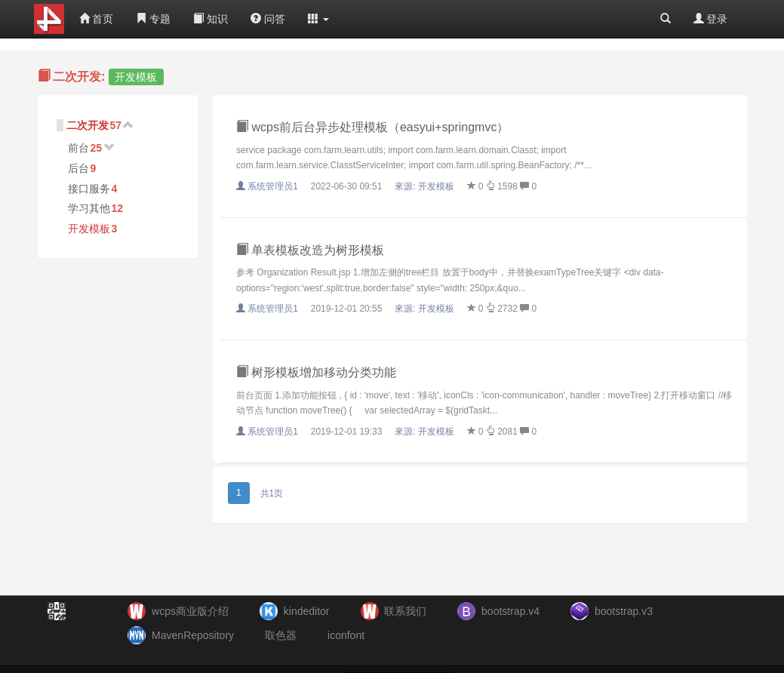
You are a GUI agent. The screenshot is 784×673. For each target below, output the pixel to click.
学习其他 (89, 208)
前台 (78, 148)
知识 (211, 19)
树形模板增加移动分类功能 (316, 372)
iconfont (346, 635)
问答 (268, 19)
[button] (318, 19)
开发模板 (89, 229)
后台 (78, 168)
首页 (97, 19)
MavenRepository (193, 635)
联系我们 (405, 611)
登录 (711, 19)
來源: (426, 186)
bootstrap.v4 (510, 611)
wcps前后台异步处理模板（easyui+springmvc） (372, 127)
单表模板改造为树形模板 (310, 250)
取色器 (281, 635)
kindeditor (307, 611)
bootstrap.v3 (624, 611)
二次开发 (88, 125)
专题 (153, 19)
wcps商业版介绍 (190, 611)
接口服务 (89, 189)
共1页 (272, 493)
